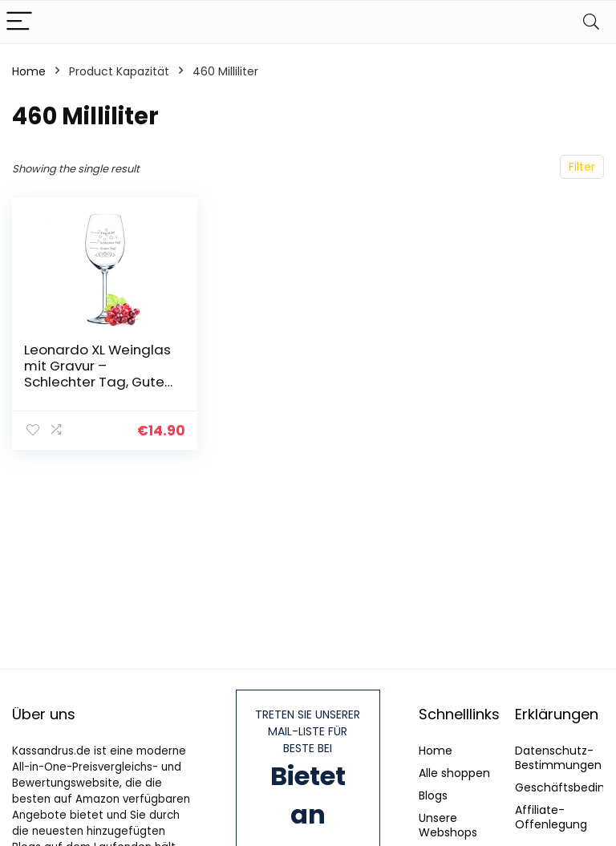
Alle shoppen (454, 773)
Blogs (433, 795)
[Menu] (19, 22)
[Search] (591, 22)
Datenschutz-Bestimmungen (558, 758)
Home (29, 71)
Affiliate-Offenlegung (551, 817)
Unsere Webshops (448, 825)
